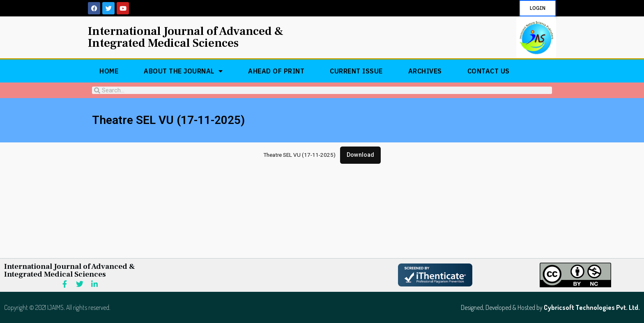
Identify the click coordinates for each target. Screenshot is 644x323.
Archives (425, 71)
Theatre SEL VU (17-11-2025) (299, 155)
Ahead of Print (276, 71)
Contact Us (489, 71)
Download (360, 155)
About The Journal (183, 71)
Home (109, 71)
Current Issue (356, 71)
